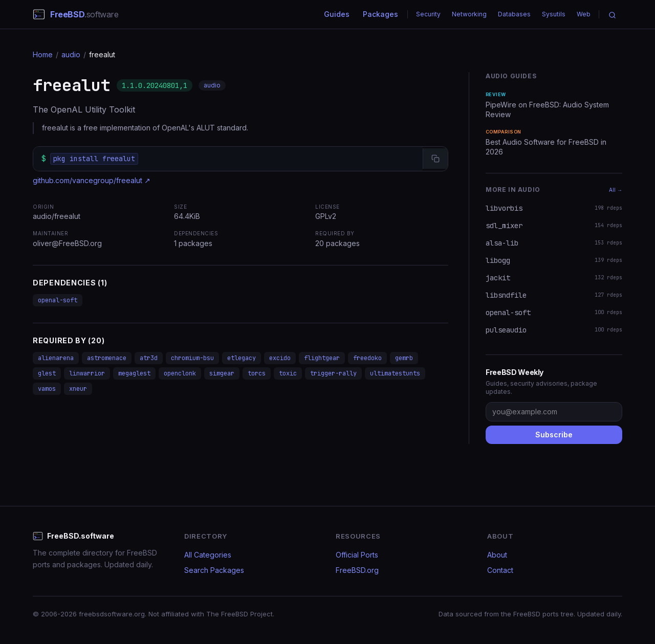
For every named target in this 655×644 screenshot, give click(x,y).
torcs (257, 373)
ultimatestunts (395, 373)
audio (71, 54)
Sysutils (554, 14)
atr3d (149, 358)
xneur (78, 389)
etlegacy (242, 358)
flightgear (322, 358)
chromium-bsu (192, 358)
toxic (288, 373)
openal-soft (58, 300)
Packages (380, 14)
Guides (337, 14)
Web (584, 14)
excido (280, 358)
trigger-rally (333, 373)
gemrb (404, 358)
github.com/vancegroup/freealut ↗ (92, 180)
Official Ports (357, 555)
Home (43, 54)
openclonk (180, 373)
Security (428, 14)
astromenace (107, 358)
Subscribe (554, 435)
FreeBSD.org (357, 570)
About (497, 555)
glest (47, 373)
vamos (47, 389)
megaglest (134, 373)
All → (616, 190)
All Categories (208, 555)
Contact (500, 570)
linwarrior (87, 373)
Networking (469, 14)
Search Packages (214, 570)
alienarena (56, 358)
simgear (222, 373)
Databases (514, 14)
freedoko (367, 358)
